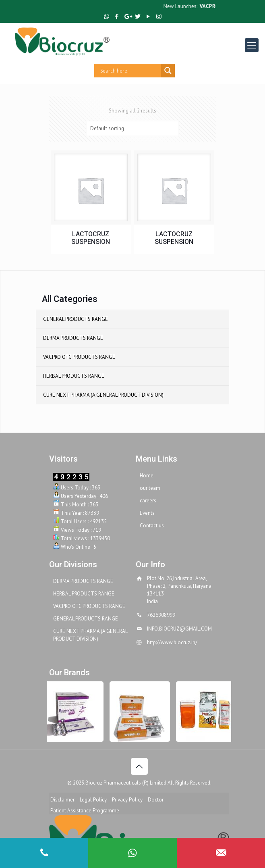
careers (148, 501)
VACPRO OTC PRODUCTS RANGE (79, 357)
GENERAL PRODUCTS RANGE (76, 319)
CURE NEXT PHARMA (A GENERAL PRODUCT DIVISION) (103, 395)
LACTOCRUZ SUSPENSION (91, 238)
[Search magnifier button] (168, 71)
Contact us (152, 526)
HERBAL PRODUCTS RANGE (74, 376)
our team (150, 488)
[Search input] (130, 71)
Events (147, 513)
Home (147, 476)
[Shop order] (132, 128)
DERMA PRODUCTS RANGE (73, 338)
